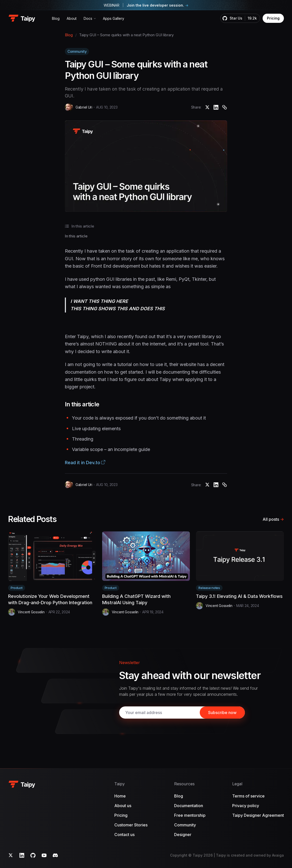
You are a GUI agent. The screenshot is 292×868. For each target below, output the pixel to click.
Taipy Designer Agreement (258, 815)
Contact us (124, 835)
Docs (88, 19)
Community (77, 51)
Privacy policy (246, 806)
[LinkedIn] (22, 855)
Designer (183, 835)
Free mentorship (190, 815)
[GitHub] (33, 855)
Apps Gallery (114, 19)
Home (120, 796)
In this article (76, 236)
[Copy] (225, 107)
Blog (56, 19)
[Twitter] (11, 855)
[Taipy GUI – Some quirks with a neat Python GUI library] (207, 107)
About (72, 19)
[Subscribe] (222, 713)
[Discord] (55, 855)
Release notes (209, 588)
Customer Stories (131, 825)
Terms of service (248, 796)
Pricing (273, 18)
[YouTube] (44, 855)
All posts (273, 519)
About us (123, 806)
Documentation (189, 806)
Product (17, 588)
